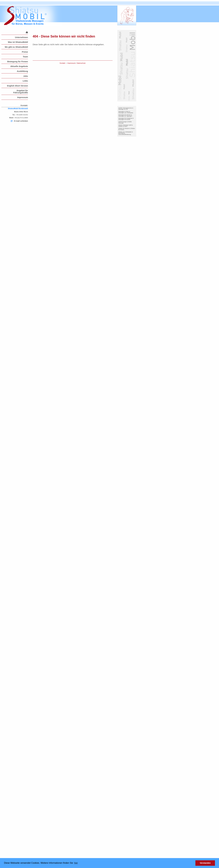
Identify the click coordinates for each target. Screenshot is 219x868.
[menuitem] (15, 32)
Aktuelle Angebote (19, 66)
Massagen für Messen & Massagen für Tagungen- (125, 115)
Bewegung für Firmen (18, 62)
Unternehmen (21, 37)
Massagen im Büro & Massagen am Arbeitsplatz (126, 112)
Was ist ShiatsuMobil (18, 42)
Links (25, 81)
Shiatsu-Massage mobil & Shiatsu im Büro (126, 126)
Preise (25, 52)
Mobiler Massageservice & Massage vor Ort (126, 109)
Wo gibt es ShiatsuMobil (16, 47)
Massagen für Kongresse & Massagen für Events (126, 119)
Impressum (23, 97)
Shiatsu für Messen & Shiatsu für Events (127, 129)
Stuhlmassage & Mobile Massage (125, 122)
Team (25, 57)
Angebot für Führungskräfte (21, 92)
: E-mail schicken (19, 121)
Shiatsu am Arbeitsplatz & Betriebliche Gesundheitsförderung (126, 133)
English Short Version (17, 86)
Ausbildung (22, 71)
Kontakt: (24, 105)
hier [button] (76, 863)
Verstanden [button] (205, 863)
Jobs (26, 76)
